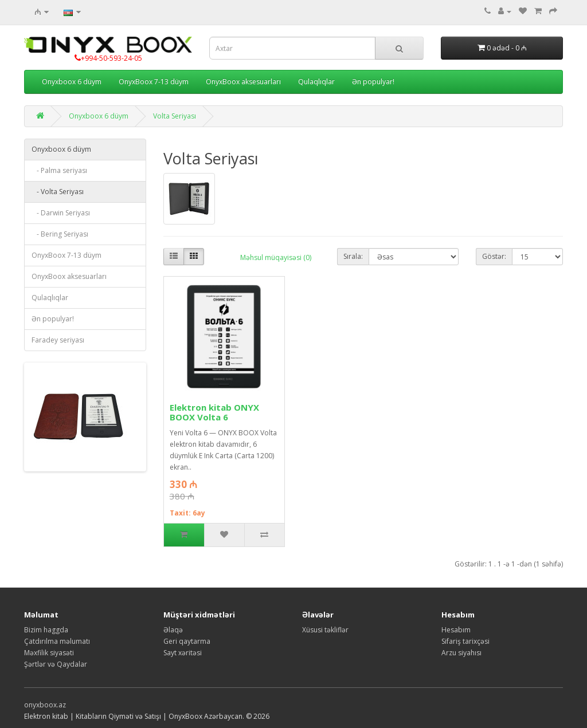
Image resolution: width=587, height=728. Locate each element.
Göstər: (494, 256)
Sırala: (353, 256)
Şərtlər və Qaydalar (56, 664)
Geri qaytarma (187, 641)
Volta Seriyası (175, 116)
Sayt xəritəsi (183, 653)
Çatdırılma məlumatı (57, 641)
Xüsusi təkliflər (325, 630)
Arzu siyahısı (461, 653)
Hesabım (456, 630)
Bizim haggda (46, 630)
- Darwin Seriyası (61, 213)
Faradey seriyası (58, 340)
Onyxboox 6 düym (72, 82)
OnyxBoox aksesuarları (243, 82)
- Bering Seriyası (60, 234)
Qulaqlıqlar (316, 82)
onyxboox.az (45, 705)
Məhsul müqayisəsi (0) (276, 257)
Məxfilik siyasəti (49, 653)
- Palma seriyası (59, 170)
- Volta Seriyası (58, 192)
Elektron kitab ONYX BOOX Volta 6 (214, 412)
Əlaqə (173, 630)
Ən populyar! (373, 82)
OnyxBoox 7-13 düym (154, 82)
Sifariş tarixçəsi (465, 641)
